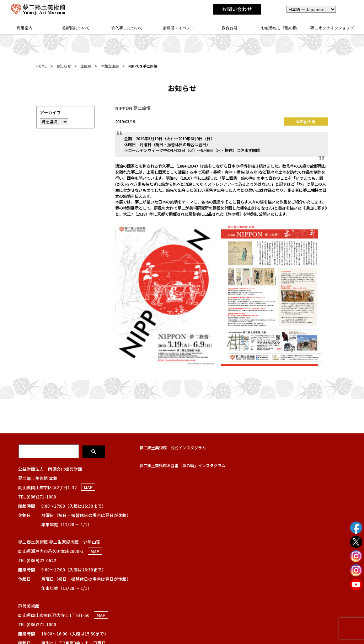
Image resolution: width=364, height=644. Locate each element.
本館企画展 (110, 66)
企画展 (86, 66)
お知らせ (64, 66)
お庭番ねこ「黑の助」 (281, 28)
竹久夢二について (127, 28)
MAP (88, 487)
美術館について (76, 28)
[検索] (49, 451)
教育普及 (229, 28)
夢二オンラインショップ (332, 28)
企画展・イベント (178, 28)
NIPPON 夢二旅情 (133, 108)
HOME (41, 66)
